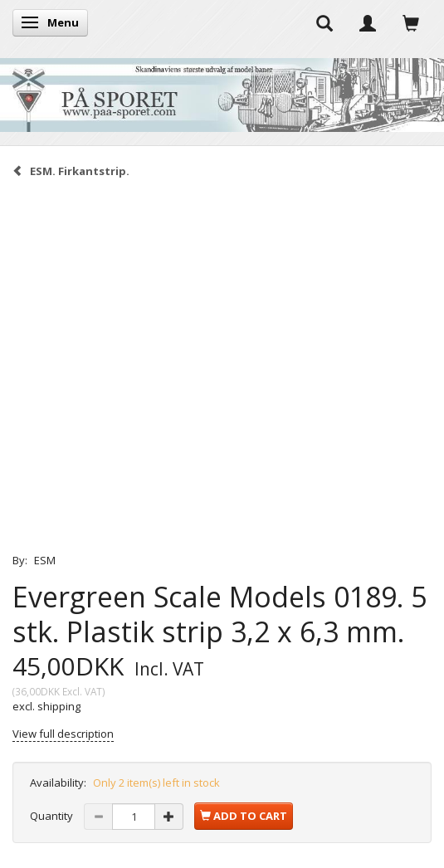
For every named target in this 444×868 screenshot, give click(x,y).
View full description (63, 734)
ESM (45, 560)
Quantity (53, 816)
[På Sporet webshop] (222, 91)
